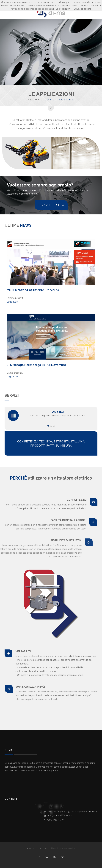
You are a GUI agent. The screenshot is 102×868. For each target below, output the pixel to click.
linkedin (47, 857)
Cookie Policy (54, 848)
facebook (39, 857)
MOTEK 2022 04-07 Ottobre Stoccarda (33, 290)
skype (55, 857)
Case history (60, 100)
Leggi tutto (12, 302)
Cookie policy (63, 9)
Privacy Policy (68, 848)
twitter (62, 857)
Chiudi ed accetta (82, 9)
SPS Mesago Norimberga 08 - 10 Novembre (36, 365)
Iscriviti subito (51, 205)
